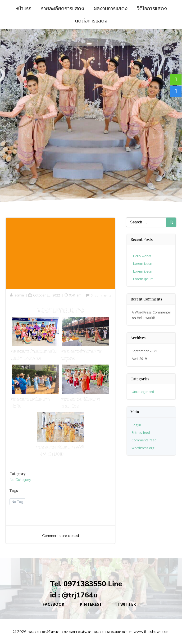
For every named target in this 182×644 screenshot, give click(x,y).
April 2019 (139, 359)
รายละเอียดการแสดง (63, 8)
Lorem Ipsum (143, 279)
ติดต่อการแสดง (91, 21)
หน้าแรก (23, 8)
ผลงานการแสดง (111, 8)
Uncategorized (143, 392)
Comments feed (144, 440)
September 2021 (144, 351)
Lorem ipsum (143, 263)
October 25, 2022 (44, 295)
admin (17, 295)
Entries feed (141, 433)
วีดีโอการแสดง (152, 8)
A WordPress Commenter (151, 312)
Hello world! (142, 256)
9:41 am (73, 295)
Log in (136, 425)
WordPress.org (143, 448)
